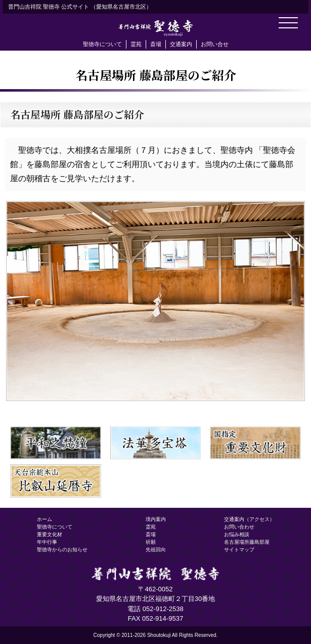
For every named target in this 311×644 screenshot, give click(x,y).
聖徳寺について (102, 44)
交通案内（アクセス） (249, 519)
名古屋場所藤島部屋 (247, 542)
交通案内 (181, 44)
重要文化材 (50, 534)
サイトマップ (239, 550)
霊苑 (136, 44)
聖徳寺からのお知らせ (62, 550)
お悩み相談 (237, 534)
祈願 (151, 542)
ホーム (45, 519)
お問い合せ (215, 44)
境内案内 (156, 519)
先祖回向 (156, 550)
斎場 (156, 44)
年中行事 (47, 542)
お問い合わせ (239, 527)
